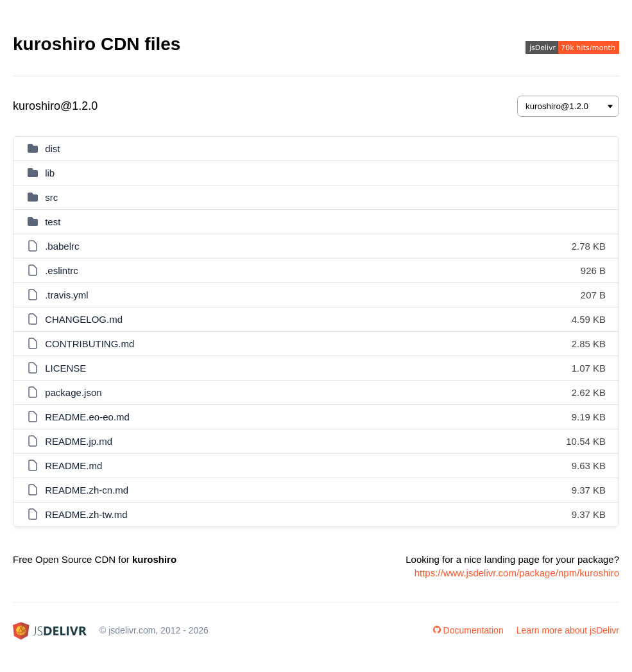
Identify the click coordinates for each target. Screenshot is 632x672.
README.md (73, 466)
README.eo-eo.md (87, 417)
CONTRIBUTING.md (90, 344)
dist (52, 149)
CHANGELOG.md (84, 319)
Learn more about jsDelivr (568, 630)
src (51, 197)
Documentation (468, 630)
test (53, 222)
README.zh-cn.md (87, 490)
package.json (73, 392)
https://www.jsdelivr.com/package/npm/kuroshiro (517, 573)
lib (50, 173)
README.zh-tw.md (86, 514)
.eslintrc (62, 271)
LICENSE (65, 368)
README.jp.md (79, 441)
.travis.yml (67, 295)
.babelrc (62, 246)
